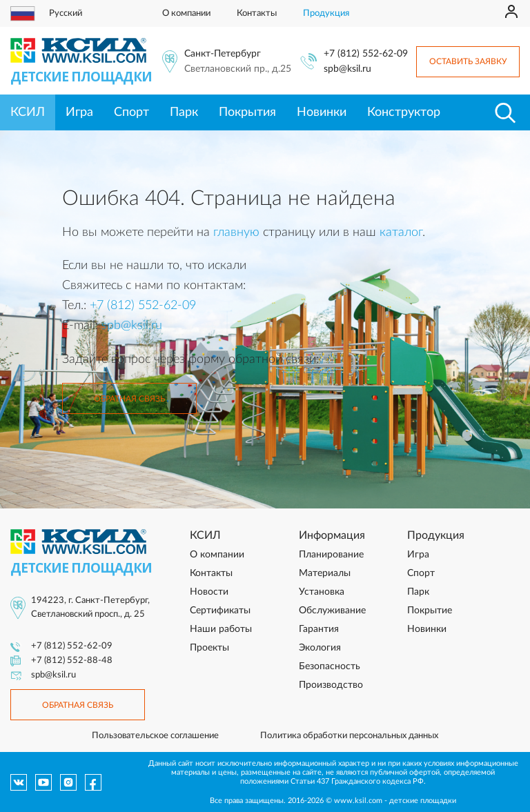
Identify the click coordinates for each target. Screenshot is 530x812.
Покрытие (430, 611)
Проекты (209, 648)
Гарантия (319, 629)
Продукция (326, 13)
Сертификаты (220, 611)
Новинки (322, 112)
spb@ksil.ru (347, 69)
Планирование (331, 555)
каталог (401, 232)
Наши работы (221, 629)
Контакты (257, 13)
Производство (331, 685)
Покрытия (247, 112)
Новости (209, 592)
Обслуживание (332, 611)
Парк (184, 112)
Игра (79, 112)
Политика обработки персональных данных (349, 736)
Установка (322, 592)
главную (236, 232)
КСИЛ (28, 112)
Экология (320, 648)
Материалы (325, 573)
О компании (186, 13)
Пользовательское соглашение (155, 736)
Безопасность (330, 666)
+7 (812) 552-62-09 (366, 54)
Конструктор (404, 112)
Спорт (131, 112)
